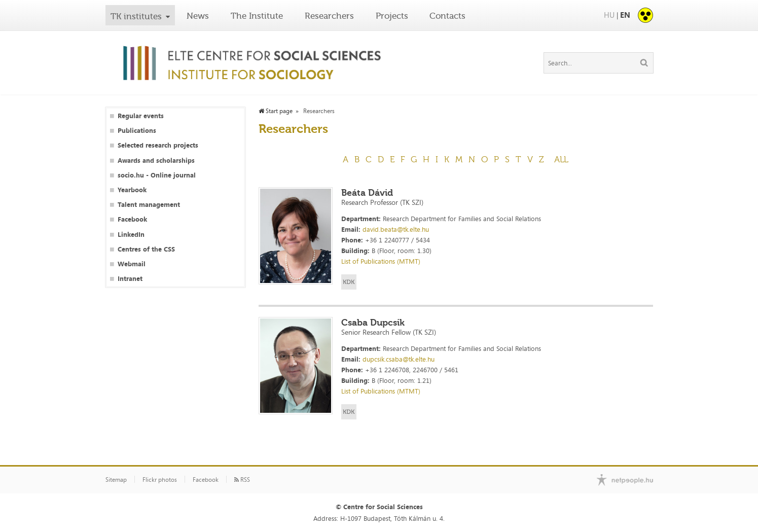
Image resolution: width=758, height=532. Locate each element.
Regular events (141, 116)
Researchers (329, 16)
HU (609, 15)
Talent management (149, 205)
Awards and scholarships (156, 161)
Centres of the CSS (146, 249)
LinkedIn (131, 235)
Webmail (132, 264)
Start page (276, 111)
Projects (392, 16)
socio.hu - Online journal (157, 175)
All (561, 159)
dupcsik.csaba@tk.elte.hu (399, 359)
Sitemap (116, 480)
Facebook (132, 219)
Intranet (130, 279)
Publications (137, 131)
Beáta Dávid (367, 193)
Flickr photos (160, 480)
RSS (242, 480)
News (198, 16)
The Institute (257, 16)
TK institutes (136, 16)
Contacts (447, 16)
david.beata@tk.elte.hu (396, 229)
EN (625, 15)
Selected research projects (158, 145)
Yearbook (132, 190)
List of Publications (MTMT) (381, 261)
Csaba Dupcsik (373, 323)
